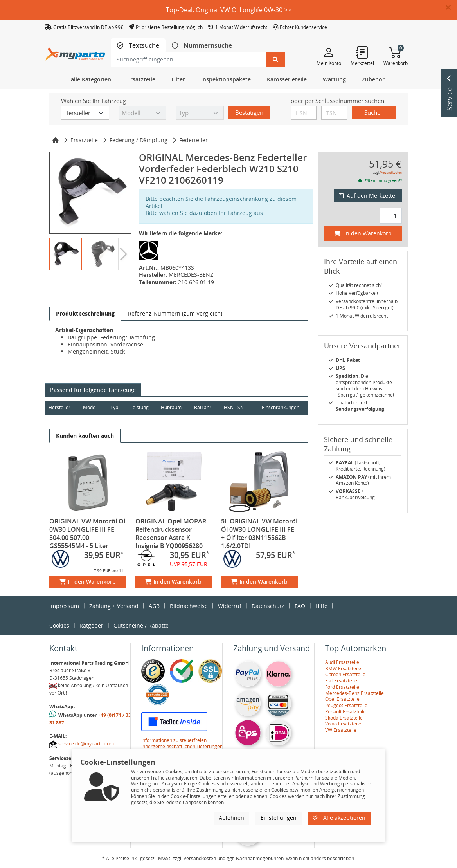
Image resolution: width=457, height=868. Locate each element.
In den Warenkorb (88, 582)
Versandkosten (391, 172)
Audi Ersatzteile (342, 662)
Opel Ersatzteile (342, 699)
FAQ (300, 606)
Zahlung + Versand (114, 606)
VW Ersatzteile (341, 730)
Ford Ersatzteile (342, 687)
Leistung (140, 407)
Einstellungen (279, 818)
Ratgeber (91, 625)
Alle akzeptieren (339, 818)
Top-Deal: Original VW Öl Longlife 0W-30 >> (228, 10)
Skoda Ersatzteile (344, 718)
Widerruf (230, 606)
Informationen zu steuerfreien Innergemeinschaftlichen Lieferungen (182, 743)
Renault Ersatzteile (345, 712)
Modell (91, 407)
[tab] (138, 46)
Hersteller (59, 407)
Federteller (193, 140)
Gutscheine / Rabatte (141, 625)
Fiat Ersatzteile (341, 681)
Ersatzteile (84, 140)
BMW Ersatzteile (343, 669)
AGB (154, 606)
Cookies (59, 625)
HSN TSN (235, 407)
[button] (451, 8)
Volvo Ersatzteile (343, 724)
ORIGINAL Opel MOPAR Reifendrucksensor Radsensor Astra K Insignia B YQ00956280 (171, 533)
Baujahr (204, 407)
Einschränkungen (280, 407)
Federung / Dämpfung (139, 140)
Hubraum (172, 407)
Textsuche (143, 46)
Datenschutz (268, 606)
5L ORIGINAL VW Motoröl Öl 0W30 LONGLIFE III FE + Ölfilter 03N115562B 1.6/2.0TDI (259, 533)
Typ (115, 407)
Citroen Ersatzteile (345, 674)
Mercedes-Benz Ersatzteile (354, 693)
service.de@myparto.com (86, 744)
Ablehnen (231, 818)
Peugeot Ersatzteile (346, 705)
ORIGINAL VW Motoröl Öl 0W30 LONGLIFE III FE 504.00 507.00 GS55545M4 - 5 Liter (87, 533)
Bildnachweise (189, 606)
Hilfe (321, 606)
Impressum (64, 606)
